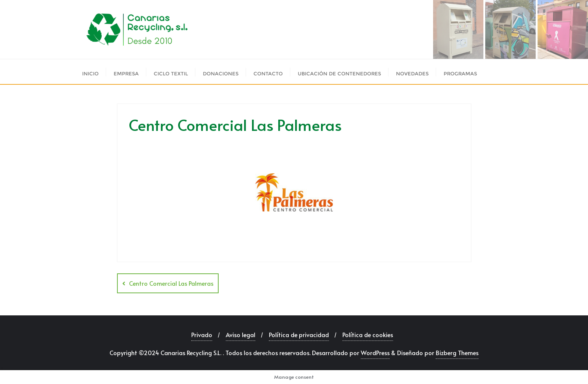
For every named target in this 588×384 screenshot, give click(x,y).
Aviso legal (241, 334)
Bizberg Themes (457, 352)
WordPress (375, 352)
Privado (202, 334)
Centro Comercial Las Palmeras (171, 283)
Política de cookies (368, 334)
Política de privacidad (299, 334)
